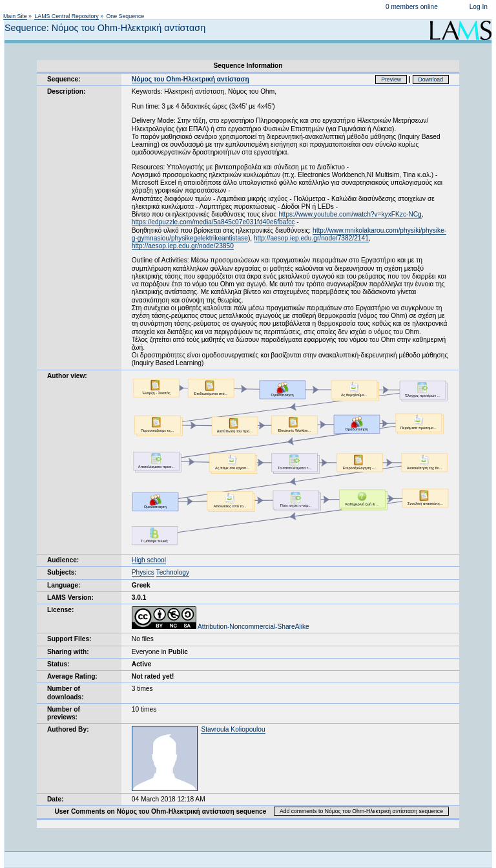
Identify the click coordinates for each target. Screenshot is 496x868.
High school (149, 560)
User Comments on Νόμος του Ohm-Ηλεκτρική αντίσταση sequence (160, 811)
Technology (173, 572)
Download (431, 79)
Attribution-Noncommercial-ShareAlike (221, 627)
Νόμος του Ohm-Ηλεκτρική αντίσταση (191, 79)
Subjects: (62, 572)
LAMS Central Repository (66, 16)
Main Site (15, 16)
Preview (391, 79)
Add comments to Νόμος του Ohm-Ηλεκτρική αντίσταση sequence (361, 811)
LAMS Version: (70, 598)
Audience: (63, 560)
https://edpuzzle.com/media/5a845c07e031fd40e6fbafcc (213, 222)
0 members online (412, 7)
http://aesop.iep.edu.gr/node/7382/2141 (311, 238)
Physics (143, 572)
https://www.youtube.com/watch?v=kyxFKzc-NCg (350, 214)
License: (60, 610)
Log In (479, 7)
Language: (64, 585)
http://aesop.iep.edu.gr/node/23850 (183, 246)
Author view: (67, 376)
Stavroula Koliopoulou (233, 729)
